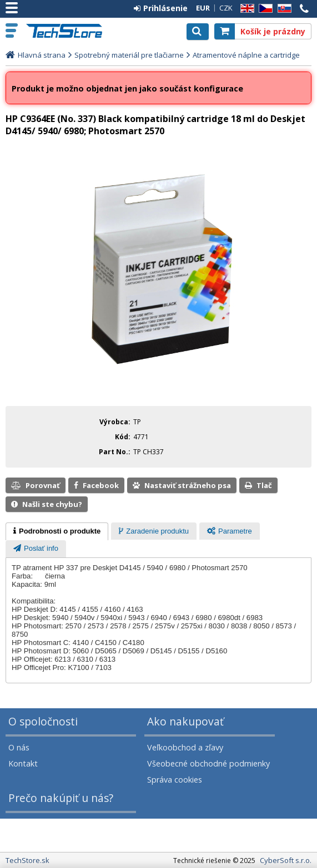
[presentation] (57, 531)
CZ (264, 9)
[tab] (57, 531)
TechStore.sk (69, 31)
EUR (203, 8)
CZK (226, 8)
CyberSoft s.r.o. (286, 860)
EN (245, 9)
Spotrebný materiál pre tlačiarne (129, 55)
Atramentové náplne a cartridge (246, 55)
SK (283, 9)
